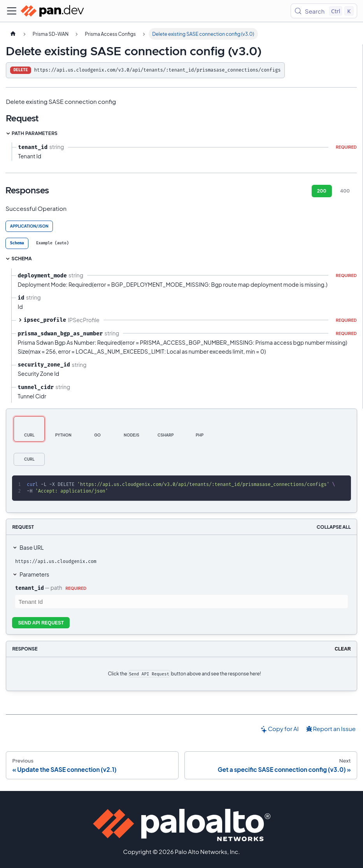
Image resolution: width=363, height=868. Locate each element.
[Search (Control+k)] (324, 11)
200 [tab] (322, 191)
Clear (343, 649)
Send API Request (41, 623)
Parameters (34, 574)
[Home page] (13, 34)
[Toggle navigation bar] (12, 11)
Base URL (32, 547)
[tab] (17, 243)
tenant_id (30, 588)
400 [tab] (345, 191)
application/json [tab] (29, 226)
